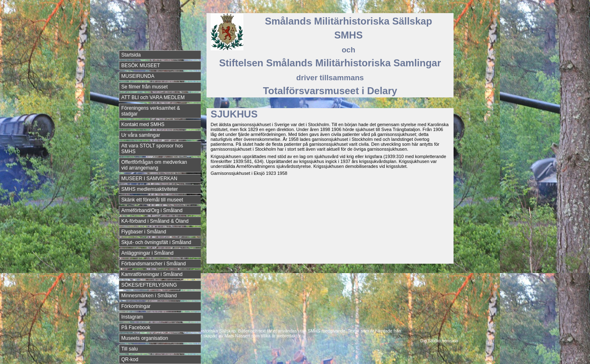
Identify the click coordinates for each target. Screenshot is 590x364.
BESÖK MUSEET (141, 66)
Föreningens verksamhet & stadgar (151, 111)
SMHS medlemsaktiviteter (150, 189)
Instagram (132, 317)
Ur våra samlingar (141, 135)
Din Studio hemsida (439, 341)
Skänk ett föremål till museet (152, 200)
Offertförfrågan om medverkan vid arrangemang (154, 165)
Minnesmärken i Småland (149, 296)
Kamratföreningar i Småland (152, 274)
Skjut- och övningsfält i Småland (156, 242)
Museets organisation (145, 338)
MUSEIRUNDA (138, 76)
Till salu (129, 349)
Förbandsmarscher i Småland (153, 264)
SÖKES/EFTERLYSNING (149, 285)
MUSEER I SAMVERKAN (149, 179)
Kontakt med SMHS (143, 124)
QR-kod (130, 359)
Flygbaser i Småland (144, 232)
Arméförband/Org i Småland (152, 210)
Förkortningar (136, 306)
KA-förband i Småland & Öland (155, 221)
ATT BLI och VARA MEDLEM (153, 97)
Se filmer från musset (144, 87)
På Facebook (136, 328)
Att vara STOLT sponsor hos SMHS (152, 149)
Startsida (131, 55)
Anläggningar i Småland (147, 253)
